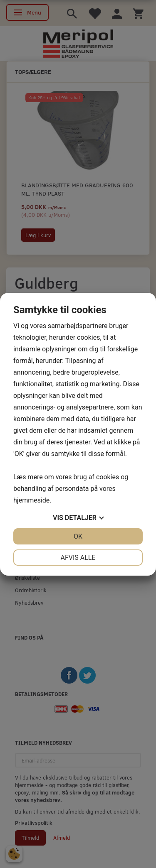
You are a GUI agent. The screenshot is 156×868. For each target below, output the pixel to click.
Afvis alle (78, 558)
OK (78, 536)
